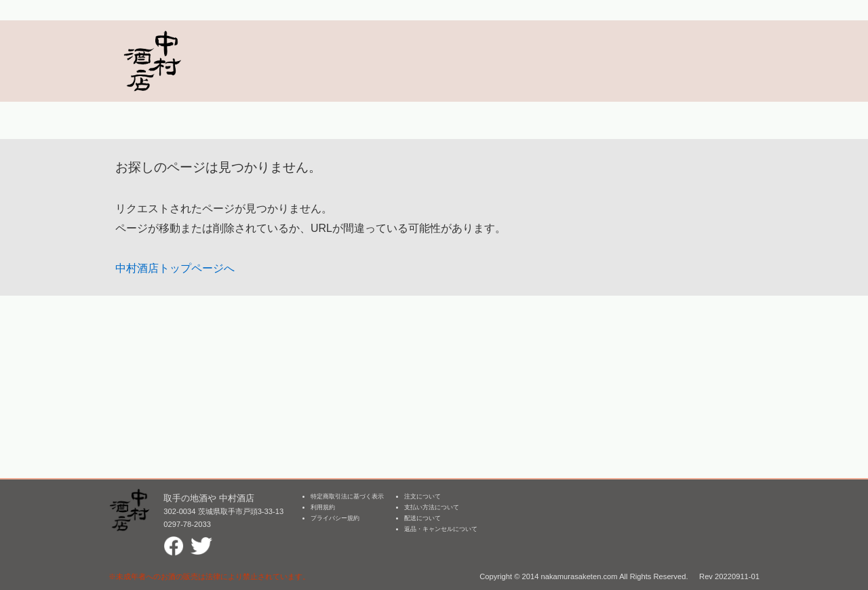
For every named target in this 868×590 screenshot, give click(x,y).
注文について (422, 496)
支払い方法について (432, 507)
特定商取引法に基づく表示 (347, 496)
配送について (422, 518)
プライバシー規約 (335, 518)
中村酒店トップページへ (175, 268)
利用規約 (323, 507)
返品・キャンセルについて (441, 529)
